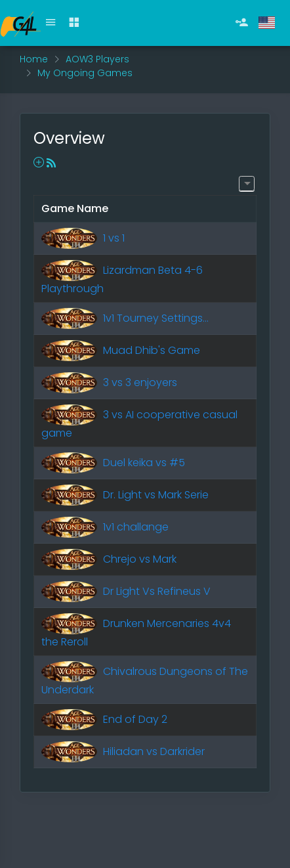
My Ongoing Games (85, 73)
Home (34, 59)
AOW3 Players (97, 59)
